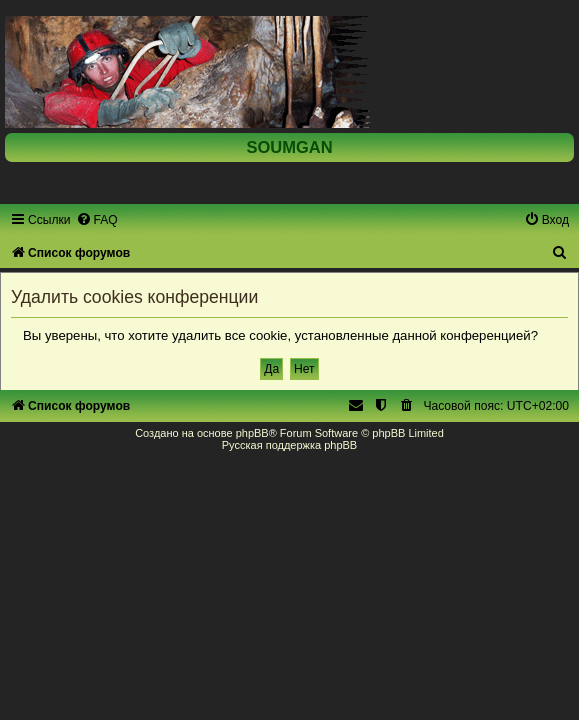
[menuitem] (97, 220)
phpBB (252, 433)
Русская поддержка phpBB (289, 445)
